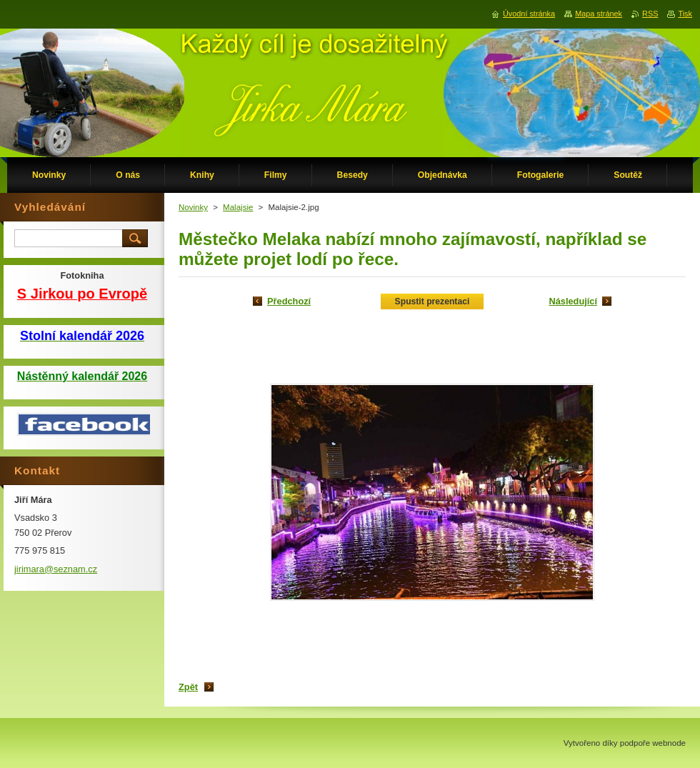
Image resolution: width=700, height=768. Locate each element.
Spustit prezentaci (432, 301)
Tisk (685, 14)
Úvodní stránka (529, 14)
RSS (650, 14)
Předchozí (289, 301)
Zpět (188, 687)
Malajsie (238, 207)
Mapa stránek (599, 14)
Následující (573, 301)
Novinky (193, 207)
